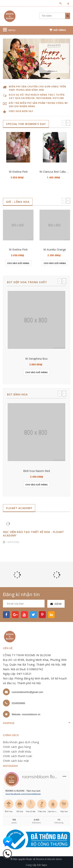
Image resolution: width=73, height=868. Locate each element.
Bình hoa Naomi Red (37, 471)
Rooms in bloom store (49, 859)
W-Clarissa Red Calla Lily (55, 172)
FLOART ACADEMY (19, 508)
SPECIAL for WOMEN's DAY (26, 124)
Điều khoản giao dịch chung (21, 742)
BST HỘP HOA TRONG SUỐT (27, 282)
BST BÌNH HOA (17, 394)
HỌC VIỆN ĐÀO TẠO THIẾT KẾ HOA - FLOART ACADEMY (33, 534)
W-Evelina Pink (18, 172)
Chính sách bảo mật (16, 761)
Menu (12, 30)
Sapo (44, 865)
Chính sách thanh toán (18, 756)
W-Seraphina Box (36, 359)
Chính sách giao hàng (17, 747)
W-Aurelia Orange (55, 249)
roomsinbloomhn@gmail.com (27, 692)
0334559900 (18, 703)
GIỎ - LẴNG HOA (18, 202)
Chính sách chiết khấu (17, 752)
